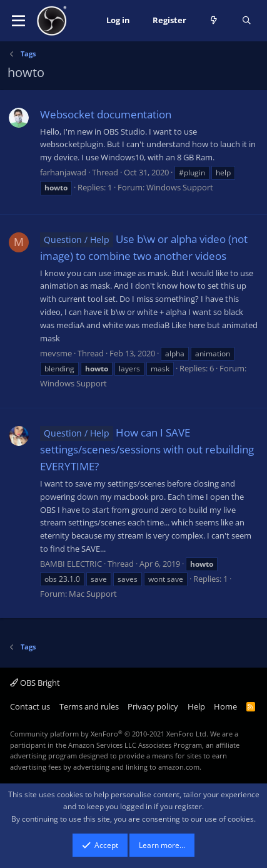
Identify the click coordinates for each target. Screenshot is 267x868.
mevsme (56, 353)
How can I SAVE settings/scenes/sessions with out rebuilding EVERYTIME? (147, 449)
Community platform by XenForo (109, 734)
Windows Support (180, 187)
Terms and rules (89, 706)
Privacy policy (153, 706)
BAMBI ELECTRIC (71, 564)
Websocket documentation (106, 114)
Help (196, 706)
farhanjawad (63, 172)
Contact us (30, 706)
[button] (18, 21)
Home (225, 706)
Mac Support (93, 594)
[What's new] (214, 21)
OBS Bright (35, 683)
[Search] (247, 21)
